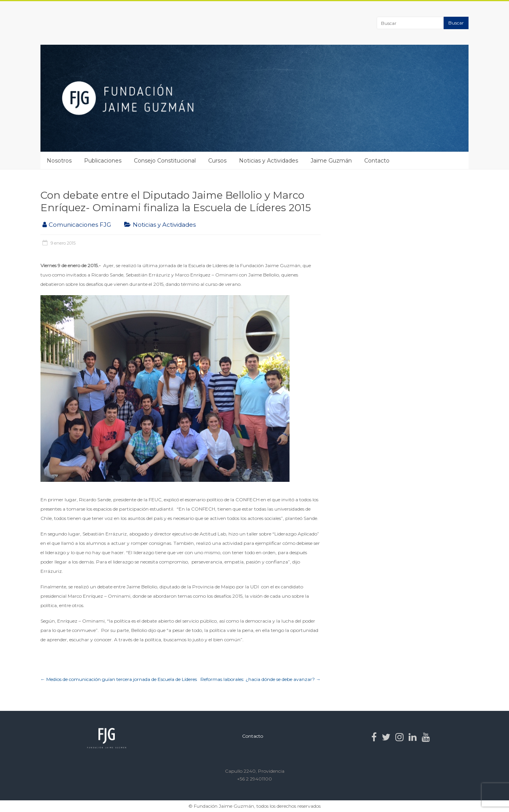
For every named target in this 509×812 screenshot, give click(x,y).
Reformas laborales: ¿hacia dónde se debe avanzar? (261, 679)
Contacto (377, 161)
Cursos (217, 161)
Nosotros (59, 161)
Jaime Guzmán (331, 161)
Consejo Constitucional (165, 161)
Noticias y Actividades (269, 161)
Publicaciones (103, 161)
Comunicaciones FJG (80, 225)
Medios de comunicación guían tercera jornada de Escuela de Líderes (119, 679)
